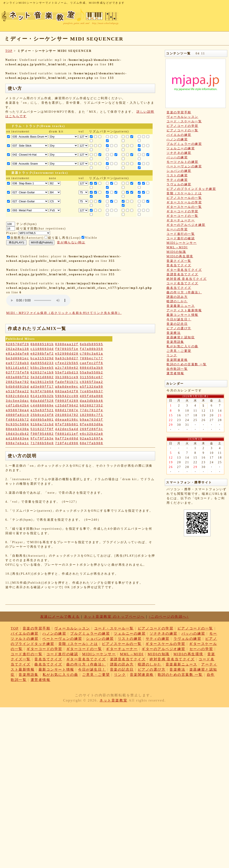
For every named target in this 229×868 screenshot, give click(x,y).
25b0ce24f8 (42, 415)
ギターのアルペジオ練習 (186, 225)
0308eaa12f (67, 344)
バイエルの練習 (179, 135)
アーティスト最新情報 (184, 310)
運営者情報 (175, 373)
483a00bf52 (17, 377)
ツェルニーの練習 (181, 148)
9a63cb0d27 (67, 358)
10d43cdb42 (17, 434)
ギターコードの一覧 (182, 216)
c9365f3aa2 (91, 382)
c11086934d (42, 349)
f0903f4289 (67, 401)
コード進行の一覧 (181, 234)
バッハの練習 (177, 157)
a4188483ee (17, 439)
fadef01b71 (67, 382)
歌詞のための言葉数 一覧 (187, 364)
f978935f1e (67, 349)
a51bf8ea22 (17, 391)
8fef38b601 (67, 424)
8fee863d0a (91, 424)
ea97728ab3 (17, 363)
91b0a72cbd (42, 424)
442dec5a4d (67, 429)
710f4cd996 (67, 443)
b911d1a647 (17, 368)
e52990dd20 (67, 354)
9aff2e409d (67, 439)
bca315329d (42, 358)
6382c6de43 (17, 396)
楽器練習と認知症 (181, 337)
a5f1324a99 (91, 387)
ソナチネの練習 (179, 153)
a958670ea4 (17, 410)
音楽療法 (174, 333)
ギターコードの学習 (182, 211)
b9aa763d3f (91, 420)
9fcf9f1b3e (42, 439)
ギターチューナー (181, 220)
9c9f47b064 (42, 391)
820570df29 (17, 344)
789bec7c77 (91, 358)
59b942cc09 (67, 396)
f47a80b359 (91, 349)
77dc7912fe (91, 410)
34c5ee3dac (17, 401)
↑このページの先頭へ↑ (169, 617)
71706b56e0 (42, 443)
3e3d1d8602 (42, 377)
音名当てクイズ (179, 265)
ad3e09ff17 (42, 387)
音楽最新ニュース (181, 306)
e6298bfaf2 (42, 354)
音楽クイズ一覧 (179, 261)
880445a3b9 (91, 368)
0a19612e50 (42, 382)
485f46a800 (91, 396)
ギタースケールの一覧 (184, 207)
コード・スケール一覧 (184, 121)
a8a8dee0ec (67, 387)
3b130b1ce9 (67, 377)
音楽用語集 (175, 342)
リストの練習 (177, 175)
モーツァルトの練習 (182, 162)
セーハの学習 (177, 229)
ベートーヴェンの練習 (184, 166)
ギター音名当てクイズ (184, 270)
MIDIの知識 (176, 252)
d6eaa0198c (67, 420)
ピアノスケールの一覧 (184, 198)
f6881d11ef (67, 434)
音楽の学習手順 (179, 112)
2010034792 (67, 415)
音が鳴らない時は (71, 242)
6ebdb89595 (91, 344)
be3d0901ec (17, 358)
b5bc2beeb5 (42, 368)
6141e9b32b (42, 396)
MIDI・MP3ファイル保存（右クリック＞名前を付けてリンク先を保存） (64, 313)
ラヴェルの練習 (179, 184)
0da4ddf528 (42, 401)
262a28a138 (17, 349)
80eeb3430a (17, 429)
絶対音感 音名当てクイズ (187, 279)
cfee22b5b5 (67, 363)
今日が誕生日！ (179, 319)
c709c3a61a (91, 354)
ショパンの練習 (179, 171)
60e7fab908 (91, 443)
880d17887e (67, 410)
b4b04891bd (17, 387)
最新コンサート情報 (182, 315)
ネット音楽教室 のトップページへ (114, 617)
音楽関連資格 (177, 360)
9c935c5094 (17, 424)
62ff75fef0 (17, 373)
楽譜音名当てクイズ (182, 274)
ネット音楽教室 (113, 700)
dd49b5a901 (42, 420)
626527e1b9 (42, 373)
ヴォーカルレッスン (182, 117)
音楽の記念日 (177, 324)
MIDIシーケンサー (182, 243)
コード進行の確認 (181, 238)
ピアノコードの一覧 (182, 130)
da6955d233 (42, 363)
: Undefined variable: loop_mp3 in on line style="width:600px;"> (38, 300)
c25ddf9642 (67, 406)
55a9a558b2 (91, 373)
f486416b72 (17, 420)
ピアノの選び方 (179, 328)
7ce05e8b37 (91, 391)
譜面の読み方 (177, 297)
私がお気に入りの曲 (182, 346)
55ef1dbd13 (67, 373)
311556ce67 (91, 377)
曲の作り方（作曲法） (184, 292)
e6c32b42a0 (91, 434)
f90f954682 (42, 434)
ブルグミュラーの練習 (184, 144)
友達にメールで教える (60, 617)
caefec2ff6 (91, 363)
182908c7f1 (91, 415)
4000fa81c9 (17, 415)
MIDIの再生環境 (180, 256)
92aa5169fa (91, 439)
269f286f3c (91, 429)
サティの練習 (177, 180)
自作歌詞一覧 (177, 369)
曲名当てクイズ (179, 288)
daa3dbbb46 (91, 401)
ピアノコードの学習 (182, 126)
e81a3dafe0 (17, 354)
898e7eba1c (17, 443)
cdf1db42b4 (17, 406)
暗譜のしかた (177, 301)
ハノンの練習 (177, 139)
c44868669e (42, 406)
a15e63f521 (42, 410)
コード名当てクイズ (182, 283)
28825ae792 (17, 382)
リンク (172, 355)
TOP (9, 51)
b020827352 (91, 406)
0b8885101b (42, 344)
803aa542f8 (67, 391)
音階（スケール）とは (184, 193)
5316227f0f (42, 429)
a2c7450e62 (67, 368)
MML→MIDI (177, 247)
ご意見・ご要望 (179, 351)
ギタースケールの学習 (184, 202)
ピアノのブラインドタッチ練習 (191, 189)
